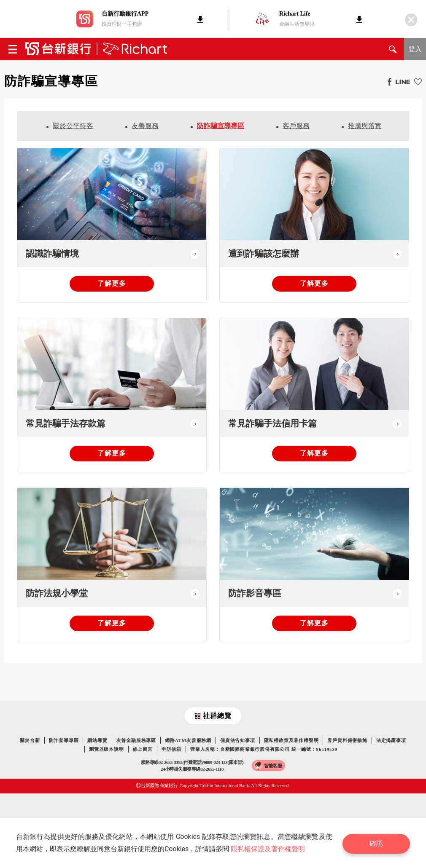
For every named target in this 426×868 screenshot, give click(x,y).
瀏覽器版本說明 (106, 749)
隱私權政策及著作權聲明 (291, 740)
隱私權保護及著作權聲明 (269, 849)
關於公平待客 (73, 126)
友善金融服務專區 (136, 740)
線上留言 (143, 749)
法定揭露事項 (391, 740)
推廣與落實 (365, 126)
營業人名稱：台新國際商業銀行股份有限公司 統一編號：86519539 (264, 749)
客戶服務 (296, 126)
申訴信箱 (171, 749)
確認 (377, 843)
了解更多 (112, 283)
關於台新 (30, 740)
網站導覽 (97, 740)
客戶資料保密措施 (347, 740)
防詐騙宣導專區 (221, 126)
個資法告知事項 (238, 740)
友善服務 (145, 126)
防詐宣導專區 (64, 740)
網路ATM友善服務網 (188, 740)
